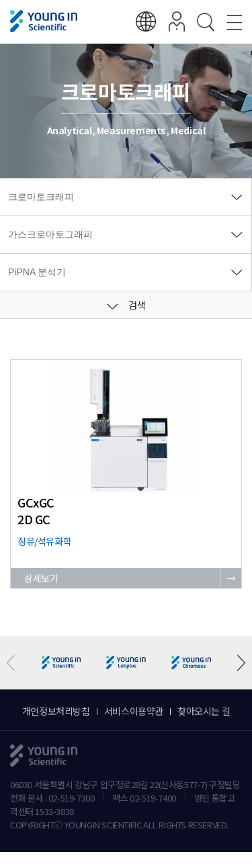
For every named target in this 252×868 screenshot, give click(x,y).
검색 (126, 305)
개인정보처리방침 (56, 711)
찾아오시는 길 (204, 711)
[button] (236, 663)
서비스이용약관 (134, 711)
